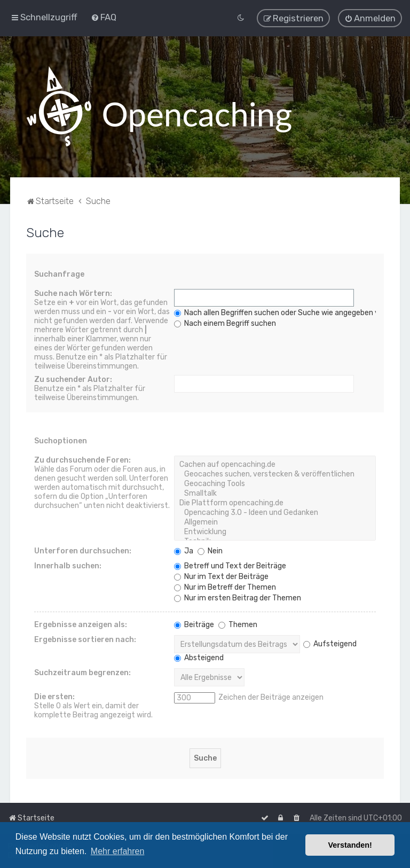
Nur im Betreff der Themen (225, 587)
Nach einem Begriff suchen (225, 323)
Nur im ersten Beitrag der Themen (238, 597)
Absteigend (199, 657)
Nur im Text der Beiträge (221, 576)
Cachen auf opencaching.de (275, 464)
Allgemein (275, 522)
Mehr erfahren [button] (118, 851)
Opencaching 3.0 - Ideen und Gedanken (275, 512)
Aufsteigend (330, 643)
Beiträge (194, 624)
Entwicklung (275, 531)
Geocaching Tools (275, 483)
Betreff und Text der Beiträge (230, 565)
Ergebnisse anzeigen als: (81, 624)
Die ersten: (54, 696)
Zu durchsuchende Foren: (82, 460)
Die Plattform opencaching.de (275, 503)
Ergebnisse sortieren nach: (85, 639)
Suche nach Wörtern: (73, 293)
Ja (184, 550)
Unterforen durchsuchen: (83, 550)
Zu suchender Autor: (73, 379)
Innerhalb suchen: (68, 565)
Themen (238, 624)
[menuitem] (104, 17)
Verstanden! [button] (350, 845)
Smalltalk (275, 493)
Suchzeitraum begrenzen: (82, 672)
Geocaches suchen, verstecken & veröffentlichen (275, 474)
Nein (210, 550)
